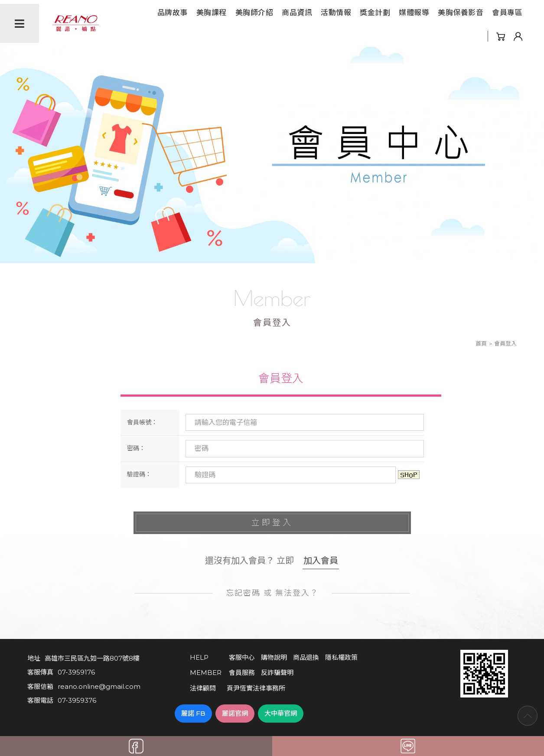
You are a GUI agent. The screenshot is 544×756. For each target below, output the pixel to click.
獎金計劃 (375, 13)
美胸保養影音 (461, 13)
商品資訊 (297, 13)
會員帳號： (142, 422)
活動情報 (336, 13)
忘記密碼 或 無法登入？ (272, 593)
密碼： (136, 448)
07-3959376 (77, 700)
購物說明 (274, 657)
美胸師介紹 (254, 13)
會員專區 (507, 13)
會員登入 (281, 378)
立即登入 (272, 523)
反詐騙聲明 (277, 673)
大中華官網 (281, 713)
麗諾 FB (193, 713)
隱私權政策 (341, 657)
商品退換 (306, 657)
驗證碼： (139, 474)
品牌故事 (173, 13)
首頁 (481, 343)
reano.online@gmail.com (99, 686)
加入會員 (321, 560)
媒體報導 (414, 13)
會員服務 (242, 673)
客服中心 (242, 657)
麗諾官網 (235, 713)
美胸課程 (212, 13)
